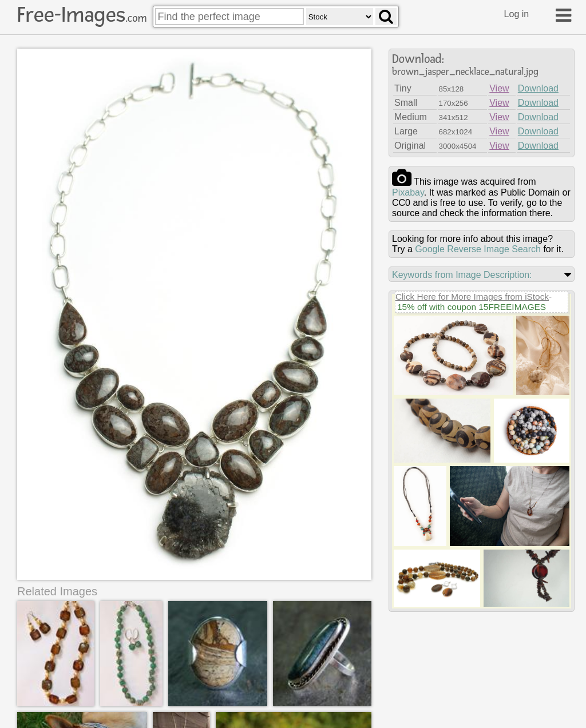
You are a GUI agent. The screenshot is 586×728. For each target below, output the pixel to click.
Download (538, 88)
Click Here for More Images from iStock (472, 297)
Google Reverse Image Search (478, 249)
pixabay (408, 192)
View (499, 88)
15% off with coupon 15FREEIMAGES (472, 307)
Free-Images (82, 15)
